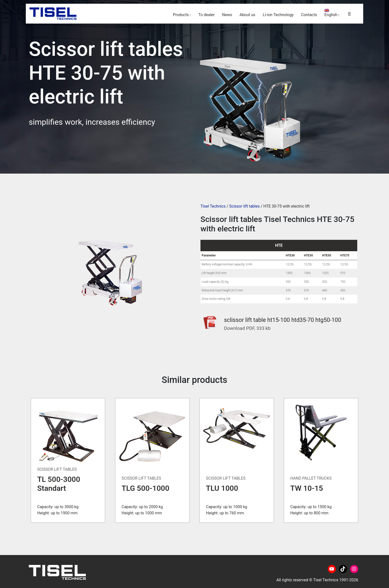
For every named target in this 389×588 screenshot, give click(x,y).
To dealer (206, 15)
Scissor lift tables (244, 206)
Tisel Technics (213, 206)
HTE (279, 245)
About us (247, 15)
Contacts (309, 15)
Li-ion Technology (278, 15)
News (227, 15)
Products (181, 15)
